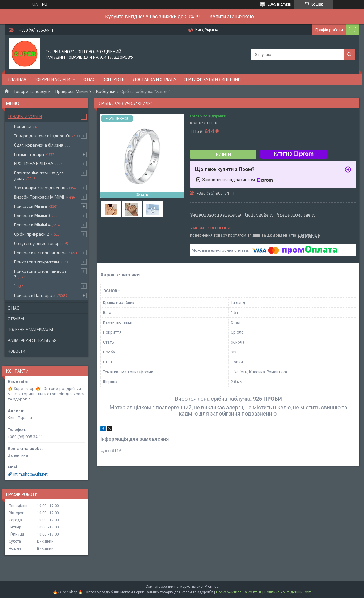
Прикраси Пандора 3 (35, 295)
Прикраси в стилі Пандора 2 (40, 274)
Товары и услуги (52, 79)
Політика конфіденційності (288, 592)
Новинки (23, 126)
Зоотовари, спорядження (40, 188)
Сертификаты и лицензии (212, 79)
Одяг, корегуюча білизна (39, 145)
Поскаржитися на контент (239, 592)
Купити (223, 154)
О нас (89, 79)
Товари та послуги (32, 92)
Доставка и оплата (154, 79)
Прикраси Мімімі (30, 206)
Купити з (294, 154)
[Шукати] (349, 54)
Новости (17, 351)
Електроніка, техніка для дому (39, 175)
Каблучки (106, 92)
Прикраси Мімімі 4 (32, 225)
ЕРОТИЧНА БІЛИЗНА (34, 163)
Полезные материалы (30, 330)
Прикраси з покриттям (36, 262)
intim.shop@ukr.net (30, 474)
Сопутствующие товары (38, 243)
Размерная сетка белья (32, 340)
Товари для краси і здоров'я (42, 136)
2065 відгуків (279, 4)
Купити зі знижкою (232, 17)
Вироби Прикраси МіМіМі (39, 197)
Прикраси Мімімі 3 (74, 92)
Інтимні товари (29, 154)
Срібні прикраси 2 (32, 234)
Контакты (114, 79)
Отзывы (16, 319)
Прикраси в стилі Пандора (40, 252)
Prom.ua (212, 587)
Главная (17, 79)
